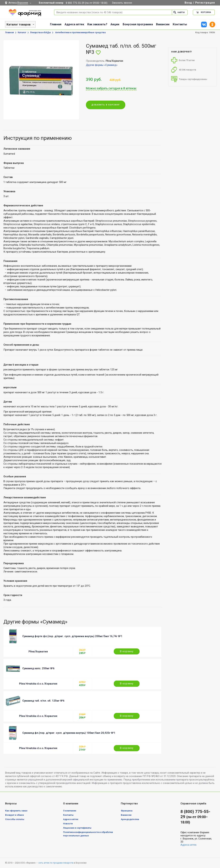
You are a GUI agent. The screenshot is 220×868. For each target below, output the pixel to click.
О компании (70, 811)
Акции (115, 24)
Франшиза (127, 811)
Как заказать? (97, 24)
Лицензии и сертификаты (77, 828)
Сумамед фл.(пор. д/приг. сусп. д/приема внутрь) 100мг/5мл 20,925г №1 (69, 733)
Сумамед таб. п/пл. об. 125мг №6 (43, 701)
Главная (56, 24)
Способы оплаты (15, 819)
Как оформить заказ (16, 811)
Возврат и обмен (15, 815)
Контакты (180, 24)
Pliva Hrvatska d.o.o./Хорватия (38, 684)
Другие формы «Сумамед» (102, 65)
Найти (179, 12)
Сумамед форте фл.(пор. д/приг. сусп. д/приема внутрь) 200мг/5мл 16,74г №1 (72, 636)
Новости (68, 824)
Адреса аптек (74, 24)
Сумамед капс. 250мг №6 (38, 668)
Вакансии (163, 24)
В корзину (127, 651)
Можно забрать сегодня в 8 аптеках (111, 88)
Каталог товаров (19, 24)
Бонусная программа (138, 24)
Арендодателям (130, 819)
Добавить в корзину (106, 105)
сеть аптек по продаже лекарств (56, 863)
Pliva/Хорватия (38, 652)
